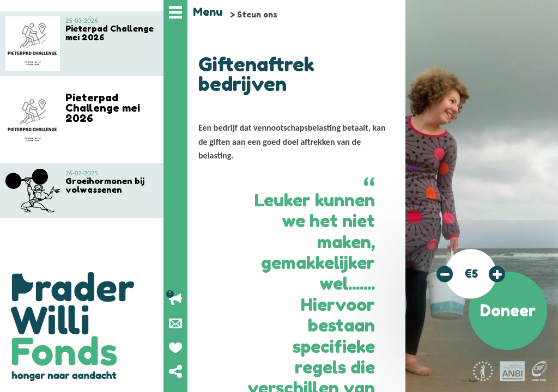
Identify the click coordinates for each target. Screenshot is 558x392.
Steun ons (257, 14)
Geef (175, 347)
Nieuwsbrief (175, 323)
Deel (175, 371)
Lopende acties (175, 299)
